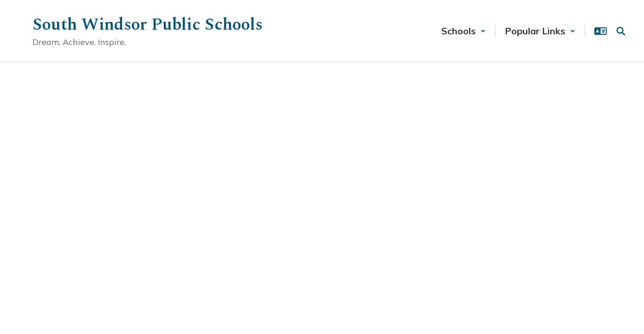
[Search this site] (621, 31)
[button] (464, 31)
